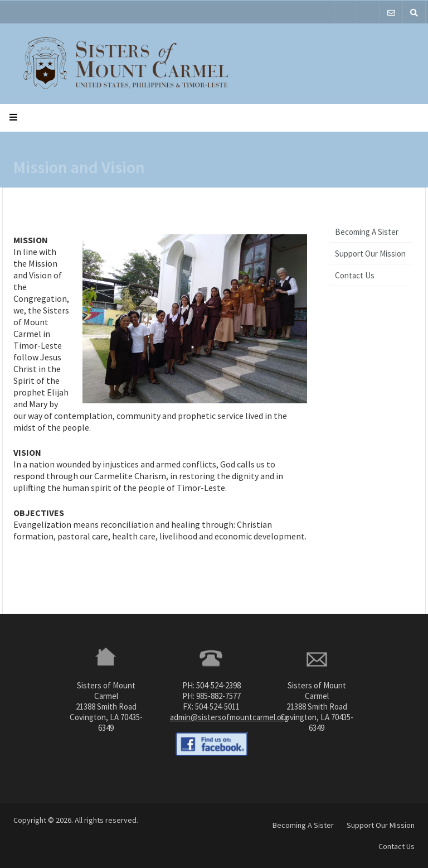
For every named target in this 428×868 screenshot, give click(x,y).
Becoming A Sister (367, 232)
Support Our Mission (370, 254)
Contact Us (355, 275)
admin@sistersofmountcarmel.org (229, 717)
